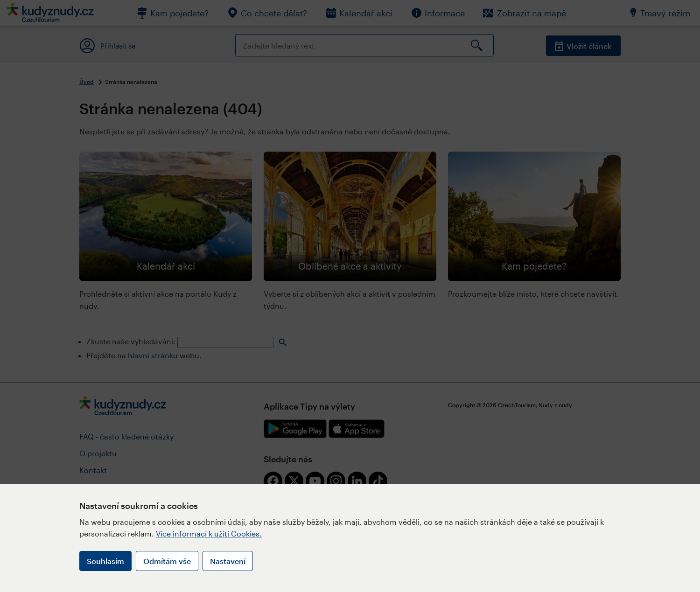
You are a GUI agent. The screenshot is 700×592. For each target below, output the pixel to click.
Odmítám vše (167, 561)
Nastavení (228, 561)
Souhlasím (105, 561)
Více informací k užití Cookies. (209, 533)
